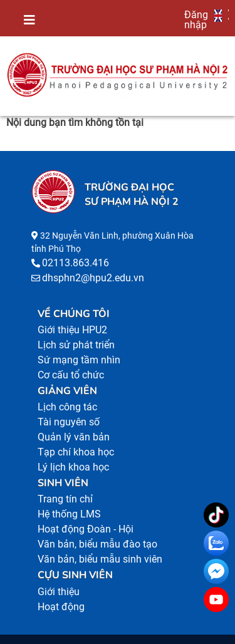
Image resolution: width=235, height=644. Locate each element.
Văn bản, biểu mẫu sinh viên (100, 559)
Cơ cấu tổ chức (71, 375)
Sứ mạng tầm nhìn (79, 360)
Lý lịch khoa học (73, 467)
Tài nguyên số (69, 422)
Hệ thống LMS (69, 514)
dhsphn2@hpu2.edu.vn (93, 278)
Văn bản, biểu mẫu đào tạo (97, 544)
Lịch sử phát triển (76, 345)
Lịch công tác (67, 407)
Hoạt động (61, 607)
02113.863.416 (76, 263)
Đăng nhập (196, 19)
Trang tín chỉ (65, 499)
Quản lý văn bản (74, 437)
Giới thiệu (59, 592)
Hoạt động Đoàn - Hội (86, 529)
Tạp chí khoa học (76, 452)
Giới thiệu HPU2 (72, 330)
